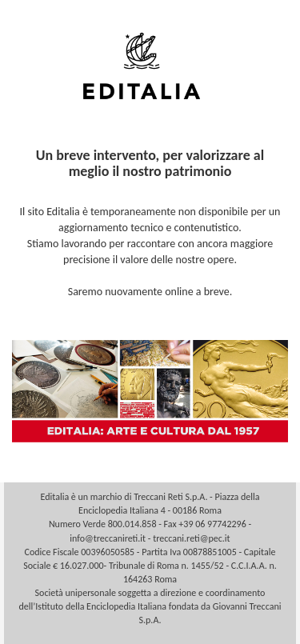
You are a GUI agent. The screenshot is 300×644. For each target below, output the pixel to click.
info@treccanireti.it (108, 538)
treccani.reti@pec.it (191, 538)
